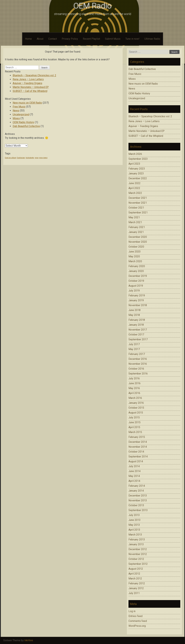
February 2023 (137, 169)
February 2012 (137, 583)
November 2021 (138, 203)
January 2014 (136, 491)
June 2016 (134, 383)
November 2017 (138, 330)
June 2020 (134, 252)
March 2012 (135, 579)
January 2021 (136, 232)
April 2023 (134, 164)
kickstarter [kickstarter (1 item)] (30, 158)
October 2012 (136, 559)
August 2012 (136, 569)
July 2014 (134, 466)
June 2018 (134, 310)
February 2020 (137, 266)
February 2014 (137, 486)
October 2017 (136, 335)
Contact (53, 39)
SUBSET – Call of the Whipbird (30, 91)
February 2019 (137, 295)
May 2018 (134, 315)
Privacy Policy (70, 39)
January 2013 (136, 544)
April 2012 (134, 574)
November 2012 (138, 554)
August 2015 (136, 413)
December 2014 (138, 442)
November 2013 (138, 500)
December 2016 (138, 359)
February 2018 (137, 320)
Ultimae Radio (152, 39)
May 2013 (134, 525)
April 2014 (134, 481)
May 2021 (134, 217)
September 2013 (138, 510)
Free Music (19, 107)
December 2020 (138, 237)
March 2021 (135, 222)
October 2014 (136, 452)
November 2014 (138, 447)
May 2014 (134, 476)
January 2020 (136, 271)
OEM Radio (92, 6)
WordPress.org (137, 626)
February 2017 (137, 354)
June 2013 (134, 520)
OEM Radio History (23, 122)
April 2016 (134, 393)
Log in (132, 611)
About (40, 39)
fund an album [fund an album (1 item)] (11, 158)
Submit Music (113, 39)
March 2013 (135, 535)
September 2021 (138, 213)
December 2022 (138, 178)
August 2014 (136, 461)
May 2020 (134, 256)
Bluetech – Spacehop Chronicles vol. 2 (34, 75)
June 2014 (134, 471)
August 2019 (136, 286)
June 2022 (134, 183)
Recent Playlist (91, 39)
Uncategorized (21, 114)
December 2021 (138, 198)
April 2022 (134, 188)
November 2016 (138, 364)
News (16, 111)
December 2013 (138, 496)
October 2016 (136, 369)
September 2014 (138, 457)
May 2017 (134, 349)
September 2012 (138, 564)
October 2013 (136, 505)
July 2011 (134, 593)
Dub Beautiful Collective (26, 126)
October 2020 (136, 247)
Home (28, 39)
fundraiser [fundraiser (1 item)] (21, 158)
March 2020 (135, 261)
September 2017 (138, 339)
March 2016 (135, 398)
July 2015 (134, 417)
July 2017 (134, 344)
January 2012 (136, 588)
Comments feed (138, 621)
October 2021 (136, 208)
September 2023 (138, 159)
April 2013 (134, 530)
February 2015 (137, 437)
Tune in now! (132, 39)
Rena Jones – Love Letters (28, 79)
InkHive (29, 640)
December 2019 (138, 276)
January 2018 (136, 325)
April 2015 (134, 427)
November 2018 (138, 305)
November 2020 (138, 242)
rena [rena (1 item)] (37, 158)
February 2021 (137, 227)
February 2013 (137, 539)
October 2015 (136, 408)
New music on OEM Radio (27, 103)
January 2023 (136, 173)
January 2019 (136, 300)
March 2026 (135, 154)
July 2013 (134, 515)
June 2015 (134, 422)
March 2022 (135, 193)
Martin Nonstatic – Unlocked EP (31, 87)
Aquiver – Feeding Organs (27, 83)
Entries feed (135, 616)
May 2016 (134, 388)
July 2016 (134, 378)
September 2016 (138, 374)
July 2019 (134, 291)
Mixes (16, 118)
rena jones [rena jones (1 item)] (43, 158)
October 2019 (136, 281)
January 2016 (136, 403)
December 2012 (138, 549)
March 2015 (135, 432)
